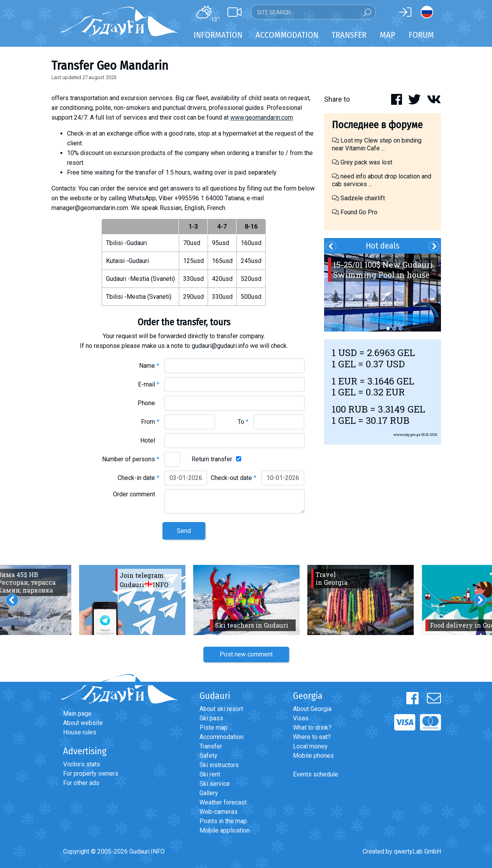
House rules (80, 732)
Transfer (211, 746)
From (150, 422)
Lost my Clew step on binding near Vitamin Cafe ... (377, 144)
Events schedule (316, 774)
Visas (301, 718)
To (243, 422)
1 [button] (388, 328)
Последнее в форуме (377, 125)
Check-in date (138, 478)
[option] (383, 293)
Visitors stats (82, 764)
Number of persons (131, 459)
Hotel (150, 440)
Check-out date (234, 478)
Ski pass (211, 718)
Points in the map (223, 821)
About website (83, 723)
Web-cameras (219, 812)
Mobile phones (313, 756)
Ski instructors (219, 765)
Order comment (136, 494)
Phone (148, 403)
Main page (77, 714)
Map (388, 35)
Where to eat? (312, 737)
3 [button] (400, 328)
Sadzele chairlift (358, 198)
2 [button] (394, 328)
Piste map (213, 728)
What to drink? (312, 728)
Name (149, 366)
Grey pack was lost (362, 162)
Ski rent (210, 774)
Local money (310, 746)
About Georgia (312, 709)
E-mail (149, 384)
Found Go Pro (355, 212)
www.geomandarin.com (262, 117)
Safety (208, 756)
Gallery (209, 793)
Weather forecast (223, 802)
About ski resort (221, 709)
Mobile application (225, 830)
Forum (421, 35)
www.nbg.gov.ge (407, 435)
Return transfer (212, 459)
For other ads (81, 783)
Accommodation (221, 737)
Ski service (215, 784)
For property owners (91, 774)
